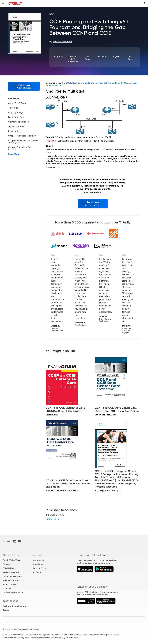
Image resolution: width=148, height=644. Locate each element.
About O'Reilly (11, 555)
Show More (14, 154)
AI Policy (37, 572)
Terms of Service (9, 638)
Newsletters (39, 564)
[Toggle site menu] (3, 3)
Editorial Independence (41, 638)
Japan (6, 610)
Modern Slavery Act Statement (65, 638)
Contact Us (38, 560)
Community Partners (12, 576)
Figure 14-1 (51, 141)
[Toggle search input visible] (145, 3)
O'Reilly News (9, 568)
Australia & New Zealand (14, 606)
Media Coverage (11, 572)
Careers (6, 564)
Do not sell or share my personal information (21, 629)
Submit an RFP (9, 584)
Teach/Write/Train (12, 560)
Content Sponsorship (13, 592)
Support (38, 555)
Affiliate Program (11, 580)
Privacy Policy (40, 568)
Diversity (7, 588)
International (10, 601)
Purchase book (53, 519)
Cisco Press (130, 58)
